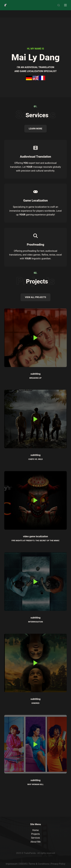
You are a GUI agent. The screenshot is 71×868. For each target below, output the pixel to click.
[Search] (59, 5)
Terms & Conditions (39, 864)
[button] (35, 338)
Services (35, 838)
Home (35, 830)
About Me (35, 842)
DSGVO (23, 864)
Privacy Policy (58, 864)
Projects (36, 834)
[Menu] (65, 5)
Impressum (12, 864)
